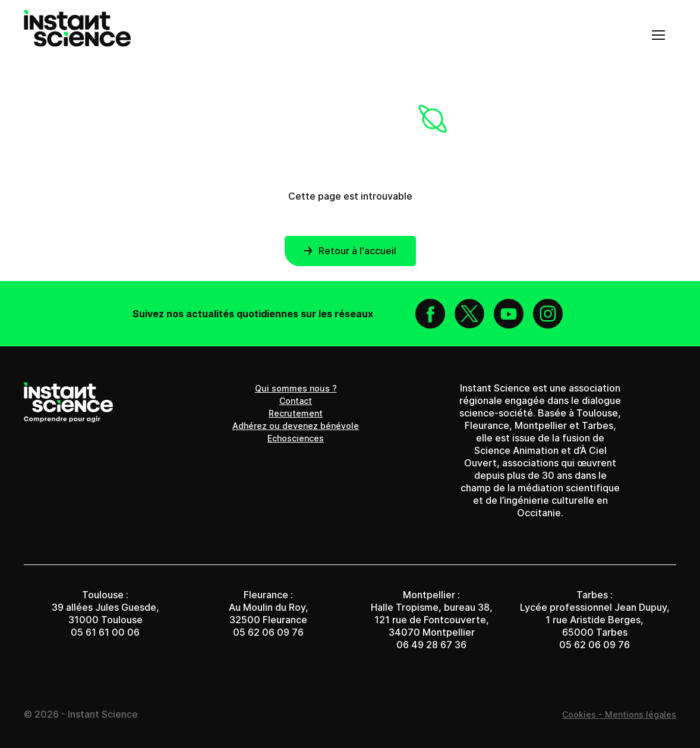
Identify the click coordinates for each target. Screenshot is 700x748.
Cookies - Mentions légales (619, 714)
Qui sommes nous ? (296, 388)
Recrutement (296, 413)
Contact (296, 401)
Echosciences (296, 438)
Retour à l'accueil (350, 251)
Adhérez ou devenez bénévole (296, 426)
